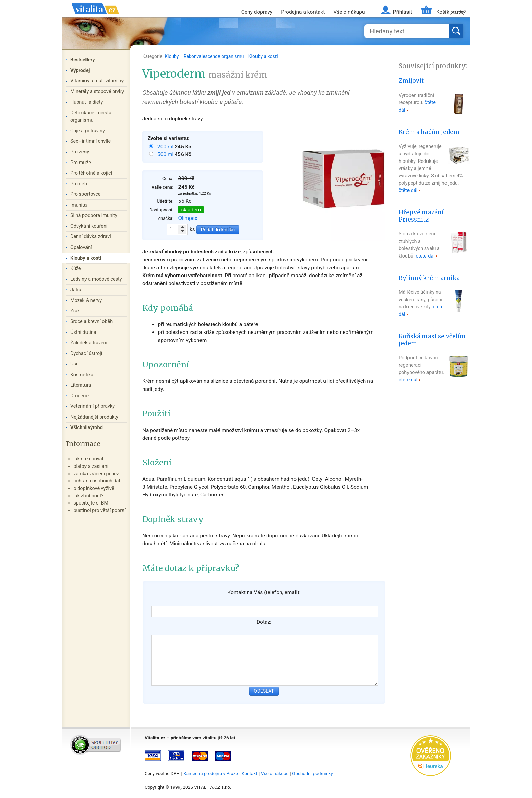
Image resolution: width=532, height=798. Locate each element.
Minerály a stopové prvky (97, 91)
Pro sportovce (85, 194)
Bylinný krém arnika (429, 278)
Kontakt (250, 773)
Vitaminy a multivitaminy (97, 81)
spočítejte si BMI (91, 503)
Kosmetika (82, 375)
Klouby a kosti (263, 56)
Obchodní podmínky (313, 773)
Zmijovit (411, 81)
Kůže (76, 269)
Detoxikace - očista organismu (91, 117)
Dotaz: (264, 622)
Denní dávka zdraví (91, 237)
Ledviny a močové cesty (96, 279)
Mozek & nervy (86, 300)
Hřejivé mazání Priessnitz (421, 216)
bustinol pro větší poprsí (99, 510)
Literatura (81, 385)
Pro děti (79, 184)
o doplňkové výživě (94, 488)
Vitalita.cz (95, 17)
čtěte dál (408, 191)
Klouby (172, 56)
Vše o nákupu (349, 12)
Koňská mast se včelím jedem (432, 340)
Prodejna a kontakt (303, 12)
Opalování (81, 248)
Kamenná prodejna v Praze (211, 773)
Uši (74, 364)
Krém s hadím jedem (429, 132)
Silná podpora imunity (94, 216)
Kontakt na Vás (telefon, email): (264, 592)
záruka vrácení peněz (96, 474)
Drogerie (79, 396)
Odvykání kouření (89, 226)
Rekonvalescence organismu (214, 56)
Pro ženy (80, 152)
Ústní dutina (83, 332)
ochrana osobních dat (97, 481)
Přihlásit (402, 12)
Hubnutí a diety (87, 102)
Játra (76, 290)
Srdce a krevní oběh (91, 321)
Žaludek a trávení (89, 343)
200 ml (166, 147)
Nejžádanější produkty (94, 417)
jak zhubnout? (88, 496)
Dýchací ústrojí (86, 353)
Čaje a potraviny (88, 131)
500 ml (166, 154)
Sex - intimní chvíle (90, 141)
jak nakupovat (88, 459)
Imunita (79, 205)
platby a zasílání (91, 466)
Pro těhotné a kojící (91, 173)
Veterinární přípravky (92, 406)
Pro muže (81, 163)
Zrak (75, 311)
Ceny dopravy (257, 12)
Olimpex (188, 218)
